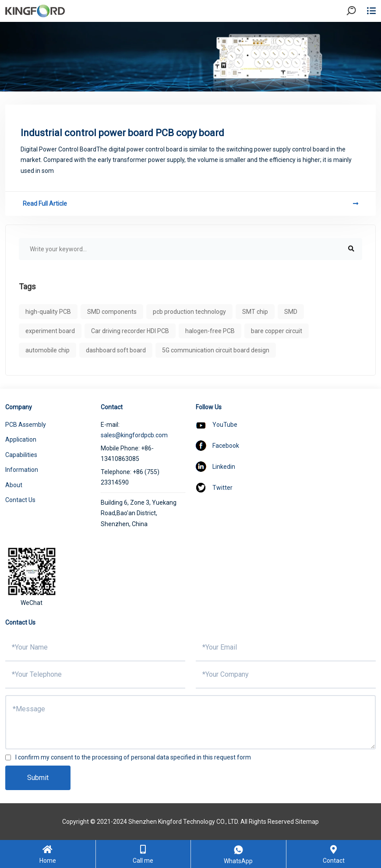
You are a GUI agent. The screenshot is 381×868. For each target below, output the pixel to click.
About (14, 485)
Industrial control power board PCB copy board (122, 133)
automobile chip (48, 350)
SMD (291, 312)
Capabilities (21, 455)
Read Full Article (190, 204)
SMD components (112, 312)
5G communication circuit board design (216, 350)
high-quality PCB (48, 312)
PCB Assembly (26, 425)
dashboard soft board (116, 350)
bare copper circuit (277, 331)
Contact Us (20, 500)
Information (22, 470)
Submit (38, 778)
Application (21, 439)
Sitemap (307, 822)
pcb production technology (189, 312)
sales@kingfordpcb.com (134, 435)
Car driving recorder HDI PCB (130, 331)
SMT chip (255, 312)
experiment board (50, 331)
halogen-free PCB (210, 331)
